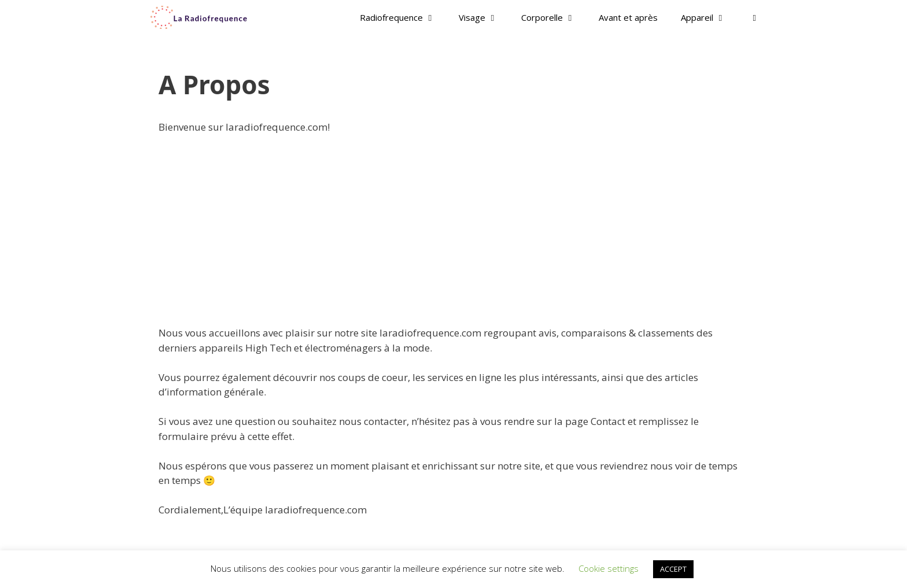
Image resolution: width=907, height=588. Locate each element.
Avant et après (628, 17)
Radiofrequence (403, 17)
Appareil (709, 17)
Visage (484, 17)
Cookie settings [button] (609, 568)
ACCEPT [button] (673, 569)
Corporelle (554, 17)
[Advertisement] (454, 230)
